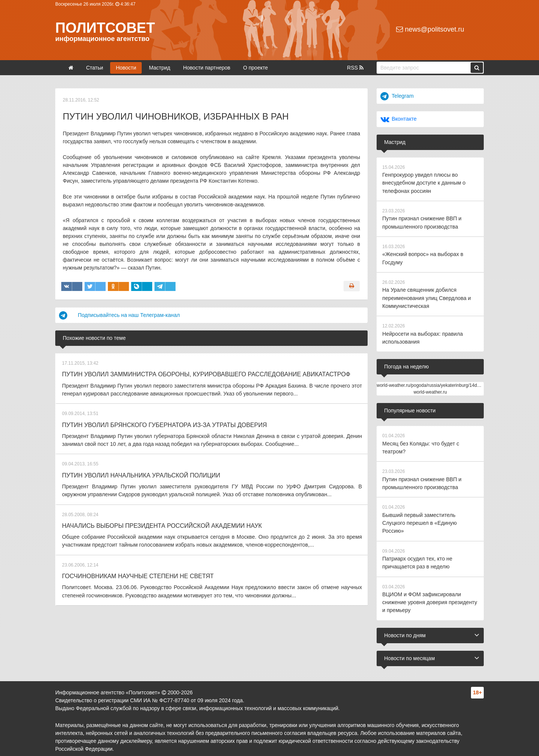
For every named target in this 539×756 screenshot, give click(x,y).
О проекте (256, 68)
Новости (126, 68)
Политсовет (105, 28)
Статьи (95, 68)
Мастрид (160, 68)
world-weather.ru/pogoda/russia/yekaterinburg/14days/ (431, 383)
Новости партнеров (207, 68)
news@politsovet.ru (430, 29)
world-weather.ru (430, 390)
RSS (355, 68)
